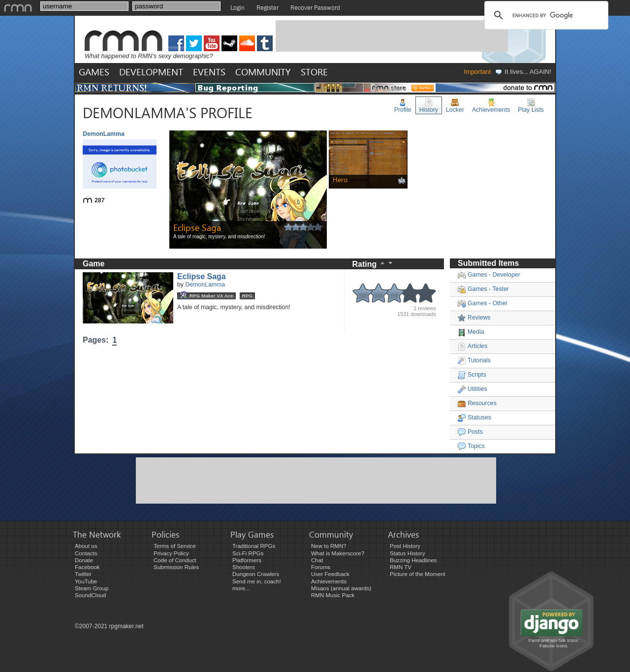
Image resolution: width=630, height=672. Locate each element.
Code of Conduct (175, 560)
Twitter (83, 574)
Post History (405, 546)
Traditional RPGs (254, 546)
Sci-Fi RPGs (248, 553)
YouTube (86, 581)
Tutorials (474, 360)
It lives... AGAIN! (523, 72)
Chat (317, 560)
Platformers (247, 560)
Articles (472, 346)
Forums (321, 567)
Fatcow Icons (553, 646)
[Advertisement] (392, 36)
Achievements (491, 106)
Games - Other (483, 303)
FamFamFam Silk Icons (553, 640)
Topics (471, 446)
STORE (314, 72)
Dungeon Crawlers (256, 574)
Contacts (86, 553)
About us (86, 546)
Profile (403, 106)
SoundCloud (90, 595)
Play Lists (531, 106)
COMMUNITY (263, 72)
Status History (408, 553)
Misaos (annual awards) (341, 588)
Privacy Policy (171, 553)
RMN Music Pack (333, 595)
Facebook (87, 567)
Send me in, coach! (257, 581)
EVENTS (209, 72)
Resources (477, 403)
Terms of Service (175, 546)
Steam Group (92, 588)
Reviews (474, 318)
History (429, 106)
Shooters (244, 567)
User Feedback (330, 574)
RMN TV (401, 567)
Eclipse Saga (197, 227)
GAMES (94, 72)
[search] (545, 15)
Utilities (472, 389)
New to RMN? (329, 546)
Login (237, 8)
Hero (340, 179)
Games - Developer (489, 275)
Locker (455, 106)
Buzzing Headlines (413, 560)
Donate (84, 560)
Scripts (472, 375)
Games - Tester (483, 289)
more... (241, 588)
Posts (470, 432)
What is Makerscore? (338, 553)
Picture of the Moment (418, 574)
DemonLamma (205, 285)
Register (268, 8)
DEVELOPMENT (151, 72)
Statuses (474, 417)
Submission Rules (176, 567)
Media (471, 332)
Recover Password (315, 8)
